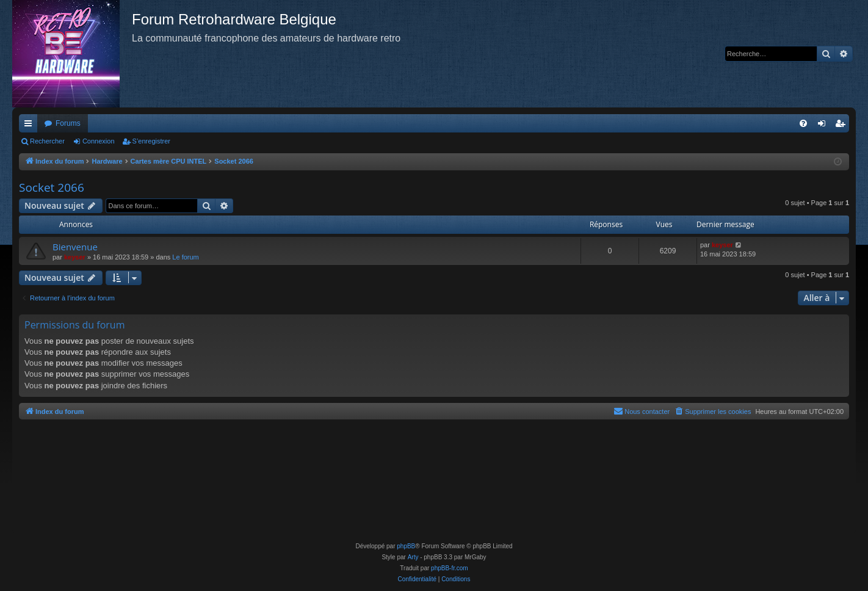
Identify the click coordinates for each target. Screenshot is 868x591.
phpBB (406, 546)
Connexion (99, 141)
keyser (75, 257)
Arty (413, 557)
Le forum (185, 257)
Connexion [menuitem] (824, 126)
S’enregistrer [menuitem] (843, 126)
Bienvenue (75, 247)
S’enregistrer (151, 141)
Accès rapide (31, 126)
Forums (68, 123)
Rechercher (47, 141)
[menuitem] (803, 123)
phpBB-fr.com (450, 568)
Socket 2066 (52, 187)
